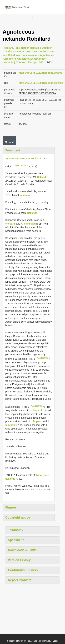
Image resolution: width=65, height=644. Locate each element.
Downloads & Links (22, 550)
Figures (11, 507)
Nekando (42, 177)
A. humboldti (28, 224)
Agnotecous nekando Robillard (23, 159)
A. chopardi (35, 410)
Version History (19, 560)
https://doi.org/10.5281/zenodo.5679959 (41, 83)
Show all (9, 142)
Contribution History (23, 570)
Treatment (13, 150)
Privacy (48, 641)
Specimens (16, 540)
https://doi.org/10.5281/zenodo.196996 (40, 73)
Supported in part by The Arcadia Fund (25, 641)
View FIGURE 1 (22, 166)
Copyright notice (18, 518)
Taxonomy (16, 530)
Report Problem (20, 580)
